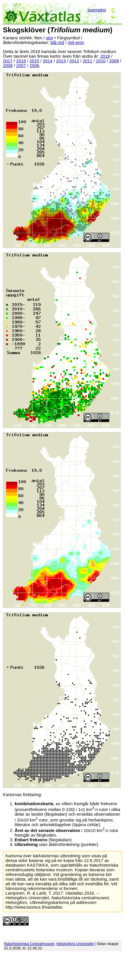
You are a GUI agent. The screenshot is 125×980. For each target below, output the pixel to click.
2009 (114, 61)
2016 (21, 61)
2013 (61, 61)
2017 (8, 61)
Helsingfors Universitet (75, 944)
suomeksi (97, 10)
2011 (87, 61)
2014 (48, 61)
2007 (21, 66)
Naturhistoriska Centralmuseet (29, 944)
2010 (101, 61)
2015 (34, 61)
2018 (105, 56)
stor (50, 38)
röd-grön (76, 43)
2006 (34, 66)
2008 (8, 66)
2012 (74, 61)
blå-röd (57, 43)
